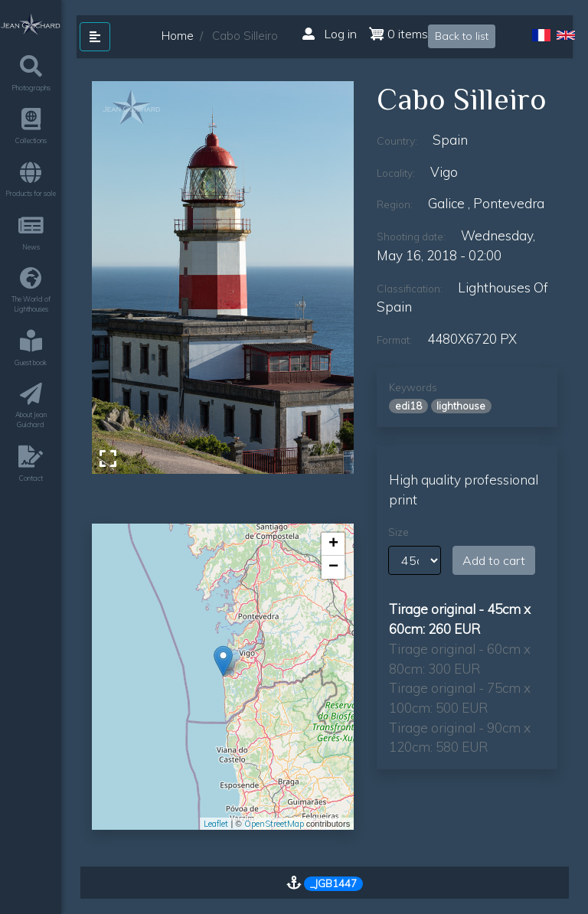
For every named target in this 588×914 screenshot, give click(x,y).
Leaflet (216, 824)
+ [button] (333, 544)
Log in (330, 34)
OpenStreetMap (274, 824)
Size (399, 532)
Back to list (462, 36)
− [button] (333, 567)
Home (178, 36)
